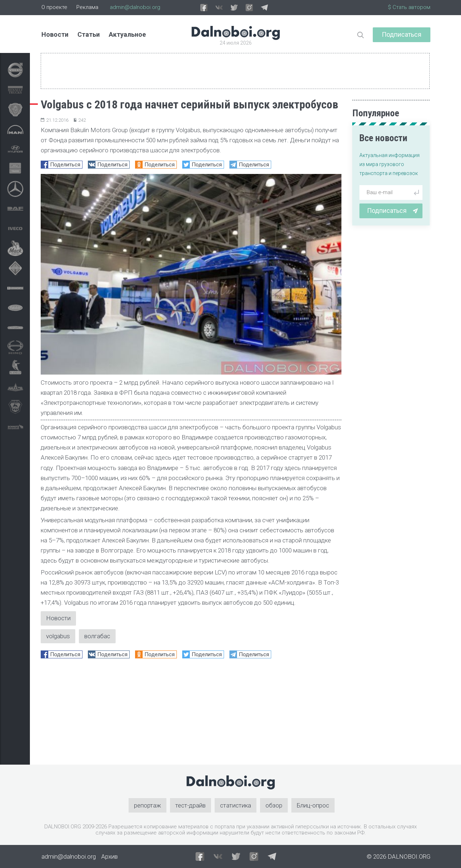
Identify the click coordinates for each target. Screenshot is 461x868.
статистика (236, 805)
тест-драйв (191, 805)
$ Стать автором (409, 7)
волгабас (97, 636)
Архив (109, 856)
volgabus (58, 636)
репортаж (147, 805)
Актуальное (127, 34)
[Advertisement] (191, 714)
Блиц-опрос (313, 805)
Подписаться (402, 34)
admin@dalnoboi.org (135, 7)
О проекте (54, 7)
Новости (55, 34)
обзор (274, 805)
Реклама (87, 7)
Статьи (89, 34)
